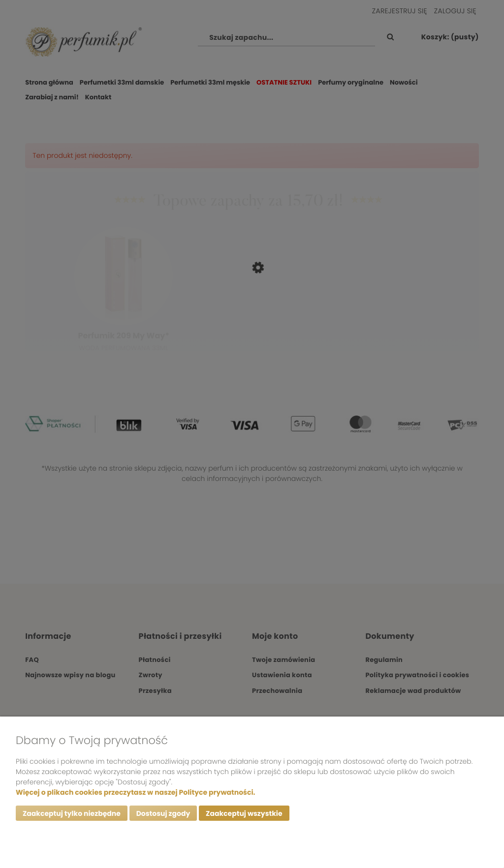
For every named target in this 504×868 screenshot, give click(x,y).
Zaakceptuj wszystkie (244, 813)
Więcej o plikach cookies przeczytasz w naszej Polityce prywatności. (135, 792)
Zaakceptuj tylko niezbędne (72, 813)
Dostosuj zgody (163, 813)
